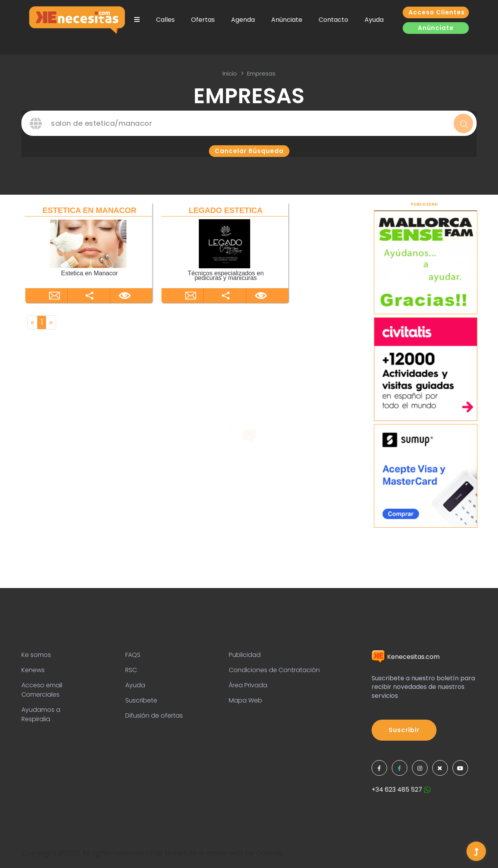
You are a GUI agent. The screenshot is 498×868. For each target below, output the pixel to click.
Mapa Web (245, 700)
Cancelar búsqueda (249, 151)
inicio (230, 73)
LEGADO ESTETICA (226, 210)
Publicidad (245, 655)
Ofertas (203, 20)
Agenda (243, 20)
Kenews (33, 670)
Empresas (261, 73)
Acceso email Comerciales (42, 690)
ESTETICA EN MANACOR (89, 210)
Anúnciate (287, 20)
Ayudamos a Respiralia (41, 714)
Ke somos (36, 655)
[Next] (51, 322)
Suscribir (404, 730)
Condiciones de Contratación (274, 670)
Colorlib (269, 853)
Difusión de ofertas (154, 716)
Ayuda (374, 20)
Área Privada (248, 685)
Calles (165, 20)
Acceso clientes (437, 12)
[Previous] (32, 322)
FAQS (133, 655)
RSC (131, 670)
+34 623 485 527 (401, 790)
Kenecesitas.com (406, 657)
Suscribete (141, 700)
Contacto (333, 20)
